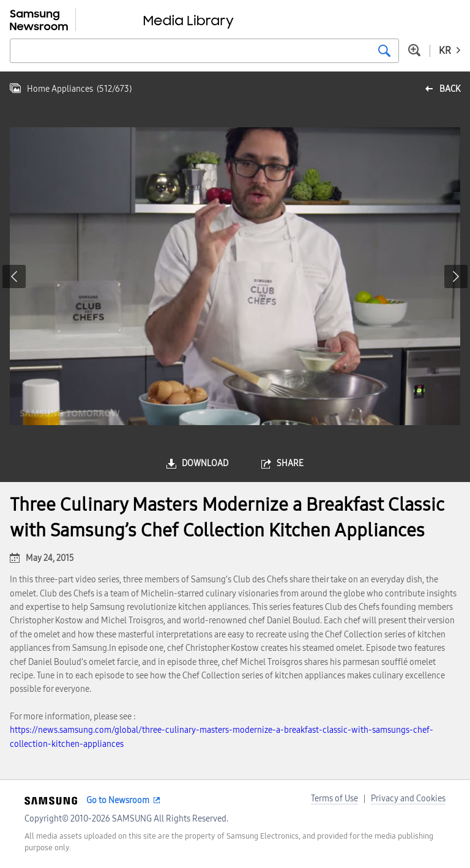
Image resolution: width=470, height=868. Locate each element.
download (205, 463)
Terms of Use (334, 799)
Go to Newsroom (118, 800)
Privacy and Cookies (408, 799)
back (450, 89)
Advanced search (414, 50)
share (290, 463)
